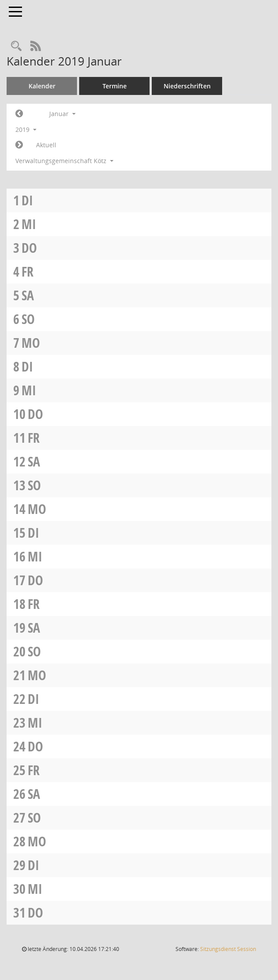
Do (29, 248)
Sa (28, 295)
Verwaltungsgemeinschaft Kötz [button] (64, 161)
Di (27, 200)
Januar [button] (62, 114)
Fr (27, 271)
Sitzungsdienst (228, 949)
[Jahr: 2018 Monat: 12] (19, 114)
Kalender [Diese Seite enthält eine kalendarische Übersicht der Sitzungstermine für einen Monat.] (42, 86)
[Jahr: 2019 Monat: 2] (19, 145)
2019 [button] (26, 129)
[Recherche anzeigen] (16, 46)
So (28, 319)
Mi (29, 224)
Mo (31, 343)
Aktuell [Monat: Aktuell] (46, 145)
